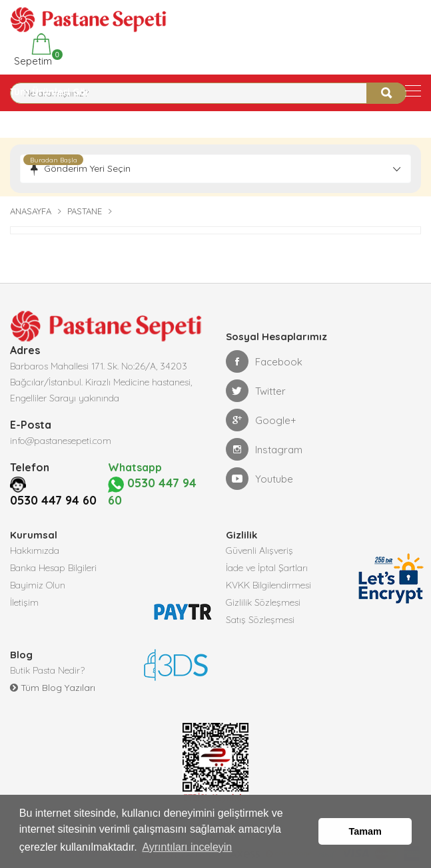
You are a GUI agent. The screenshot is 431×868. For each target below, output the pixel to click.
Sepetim (32, 50)
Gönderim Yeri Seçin (87, 168)
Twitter (256, 391)
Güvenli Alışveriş (259, 550)
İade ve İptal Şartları (267, 568)
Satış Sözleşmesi (260, 620)
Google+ (261, 420)
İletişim (24, 602)
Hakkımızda (35, 550)
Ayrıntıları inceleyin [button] (187, 847)
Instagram (264, 449)
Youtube (259, 479)
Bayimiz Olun (38, 585)
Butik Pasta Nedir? (47, 670)
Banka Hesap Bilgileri (53, 568)
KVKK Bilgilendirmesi (268, 585)
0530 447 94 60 (53, 500)
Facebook (264, 361)
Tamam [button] (365, 831)
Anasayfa (31, 211)
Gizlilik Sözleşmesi (263, 602)
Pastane (85, 211)
